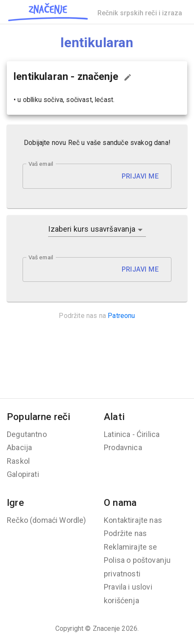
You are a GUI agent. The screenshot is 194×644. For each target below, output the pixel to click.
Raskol (18, 461)
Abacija (19, 447)
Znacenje (106, 628)
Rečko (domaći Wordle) (47, 520)
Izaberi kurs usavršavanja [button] (92, 229)
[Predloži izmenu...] (128, 77)
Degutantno (27, 434)
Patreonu (121, 316)
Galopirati (23, 474)
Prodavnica (123, 447)
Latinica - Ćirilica (132, 434)
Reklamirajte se (131, 547)
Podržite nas (125, 533)
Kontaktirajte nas (133, 520)
